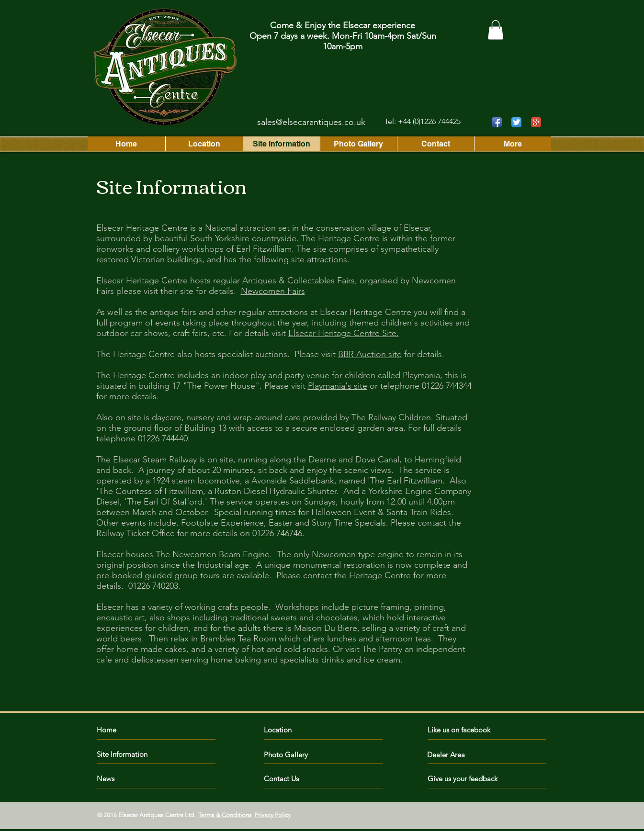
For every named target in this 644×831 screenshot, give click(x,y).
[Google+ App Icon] (536, 122)
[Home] (138, 730)
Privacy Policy (273, 815)
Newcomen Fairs (273, 291)
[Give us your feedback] (467, 779)
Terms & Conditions (225, 815)
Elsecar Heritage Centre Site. (344, 333)
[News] (133, 779)
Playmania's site (338, 386)
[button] (496, 30)
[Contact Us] (300, 779)
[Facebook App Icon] (497, 122)
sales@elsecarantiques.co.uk (311, 122)
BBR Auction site (370, 354)
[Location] (306, 730)
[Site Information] (133, 754)
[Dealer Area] (455, 754)
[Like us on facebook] (470, 730)
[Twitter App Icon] (516, 122)
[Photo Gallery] (291, 754)
